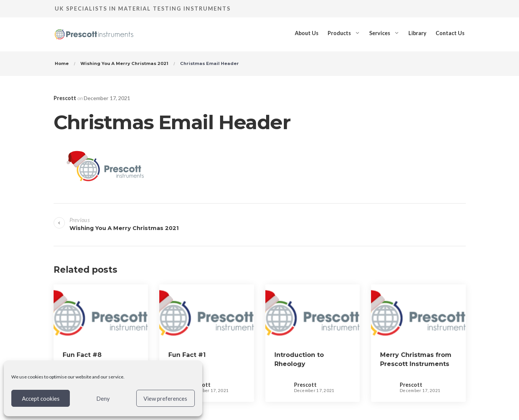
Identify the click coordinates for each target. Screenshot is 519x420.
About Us (307, 33)
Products (339, 33)
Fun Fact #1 (187, 355)
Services (380, 33)
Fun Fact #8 (82, 355)
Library (417, 33)
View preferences (165, 398)
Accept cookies (41, 398)
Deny (103, 398)
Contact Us (450, 33)
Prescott (65, 98)
